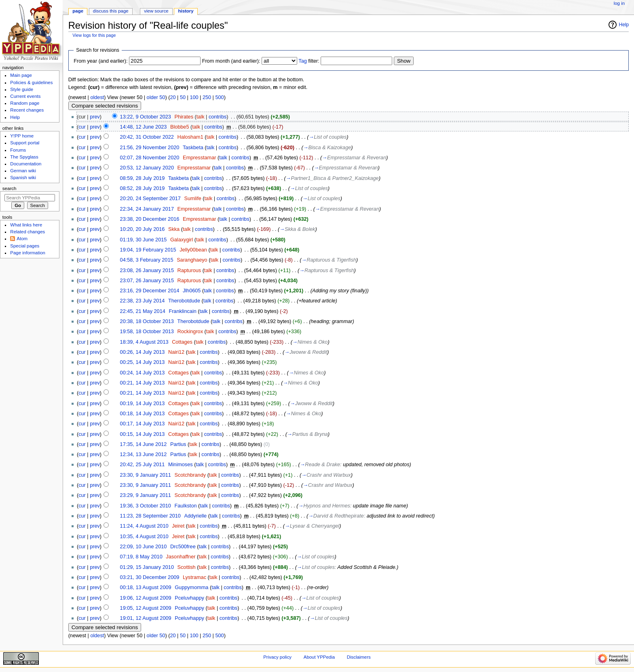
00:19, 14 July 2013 (143, 404)
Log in (619, 3)
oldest (97, 97)
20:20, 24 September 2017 (150, 199)
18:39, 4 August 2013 (144, 342)
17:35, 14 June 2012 (144, 444)
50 (183, 97)
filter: (309, 61)
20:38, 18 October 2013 (147, 321)
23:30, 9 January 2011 (146, 475)
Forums (18, 150)
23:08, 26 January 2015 (147, 270)
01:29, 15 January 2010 (147, 567)
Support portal (25, 143)
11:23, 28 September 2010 (150, 516)
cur (82, 127)
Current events (25, 96)
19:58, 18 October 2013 (147, 332)
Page (78, 11)
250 (207, 97)
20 (173, 97)
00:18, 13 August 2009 (146, 587)
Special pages (25, 246)
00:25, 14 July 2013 (143, 362)
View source (156, 11)
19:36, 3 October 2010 (146, 506)
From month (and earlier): (231, 61)
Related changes (27, 232)
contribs (218, 117)
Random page (25, 103)
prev (95, 117)
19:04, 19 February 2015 (148, 250)
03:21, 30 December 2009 (150, 577)
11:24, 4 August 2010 (144, 526)
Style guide (22, 89)
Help (624, 25)
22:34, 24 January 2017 (147, 209)
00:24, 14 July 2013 (143, 373)
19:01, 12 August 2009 (146, 618)
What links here (26, 225)
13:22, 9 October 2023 (146, 117)
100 (194, 97)
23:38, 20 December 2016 (150, 219)
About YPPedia (319, 657)
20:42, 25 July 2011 (143, 465)
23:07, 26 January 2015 (147, 281)
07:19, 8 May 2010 (141, 557)
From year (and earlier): (100, 61)
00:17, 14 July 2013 (143, 424)
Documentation (26, 164)
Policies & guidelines (31, 82)
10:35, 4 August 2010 (144, 537)
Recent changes (27, 110)
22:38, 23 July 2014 (143, 301)
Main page (21, 75)
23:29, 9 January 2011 (146, 495)
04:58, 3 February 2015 (147, 260)
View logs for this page (94, 35)
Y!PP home (22, 136)
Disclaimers (359, 657)
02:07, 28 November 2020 (150, 158)
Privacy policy (277, 657)
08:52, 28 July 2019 (143, 188)
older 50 (156, 97)
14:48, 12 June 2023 (144, 127)
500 (219, 97)
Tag (302, 61)
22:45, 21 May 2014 (143, 311)
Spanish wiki (23, 178)
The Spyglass (24, 157)
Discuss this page (111, 11)
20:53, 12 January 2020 (147, 168)
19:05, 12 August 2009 (146, 608)
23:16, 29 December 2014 (150, 291)
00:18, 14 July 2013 (143, 414)
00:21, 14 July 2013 (143, 383)
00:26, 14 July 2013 (143, 352)
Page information (28, 253)
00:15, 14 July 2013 (143, 434)
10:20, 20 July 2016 (143, 229)
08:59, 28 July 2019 (143, 178)
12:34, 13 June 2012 (144, 454)
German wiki (23, 171)
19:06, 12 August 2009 (146, 598)
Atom (22, 239)
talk (201, 117)
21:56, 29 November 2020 (150, 148)
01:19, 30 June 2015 (144, 240)
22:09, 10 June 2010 (144, 547)
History (186, 11)
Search (10, 188)
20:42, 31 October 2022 (147, 137)
